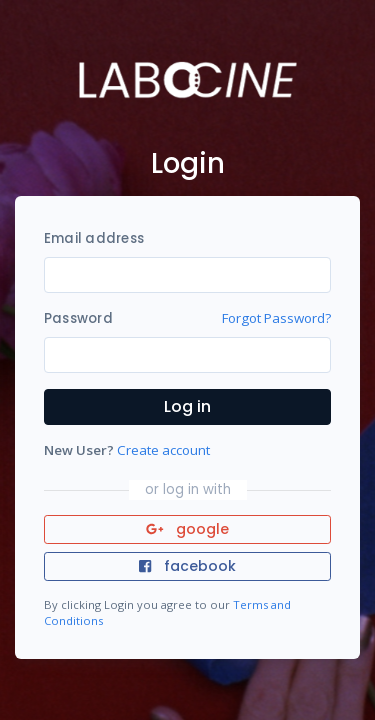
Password (78, 318)
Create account (163, 450)
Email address (94, 238)
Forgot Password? (276, 318)
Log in (187, 406)
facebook (187, 566)
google (187, 529)
